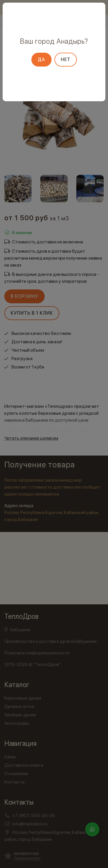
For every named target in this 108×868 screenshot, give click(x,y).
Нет (66, 59)
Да (41, 59)
